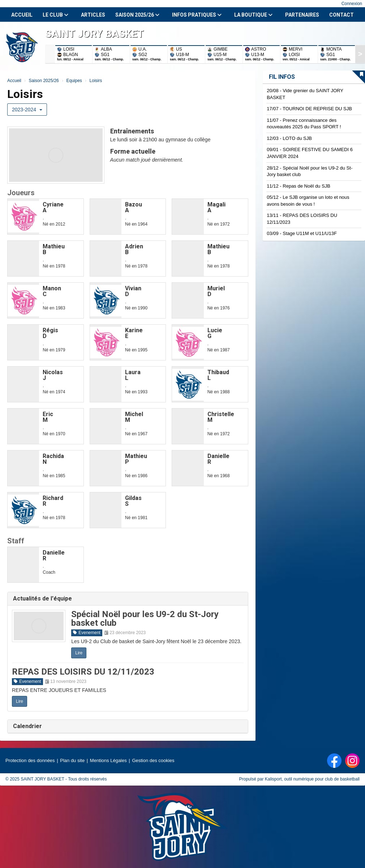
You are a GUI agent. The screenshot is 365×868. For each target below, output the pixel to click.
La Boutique (253, 15)
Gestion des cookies (153, 760)
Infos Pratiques (197, 15)
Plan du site (72, 760)
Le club (55, 15)
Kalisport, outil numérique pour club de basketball (312, 779)
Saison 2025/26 (137, 15)
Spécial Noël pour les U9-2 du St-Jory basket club (145, 619)
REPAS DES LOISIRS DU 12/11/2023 (83, 672)
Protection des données (30, 760)
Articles (93, 15)
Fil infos (282, 77)
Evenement (87, 633)
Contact (342, 15)
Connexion (352, 4)
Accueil (22, 15)
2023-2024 (27, 110)
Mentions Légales (108, 760)
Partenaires (302, 15)
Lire (79, 653)
